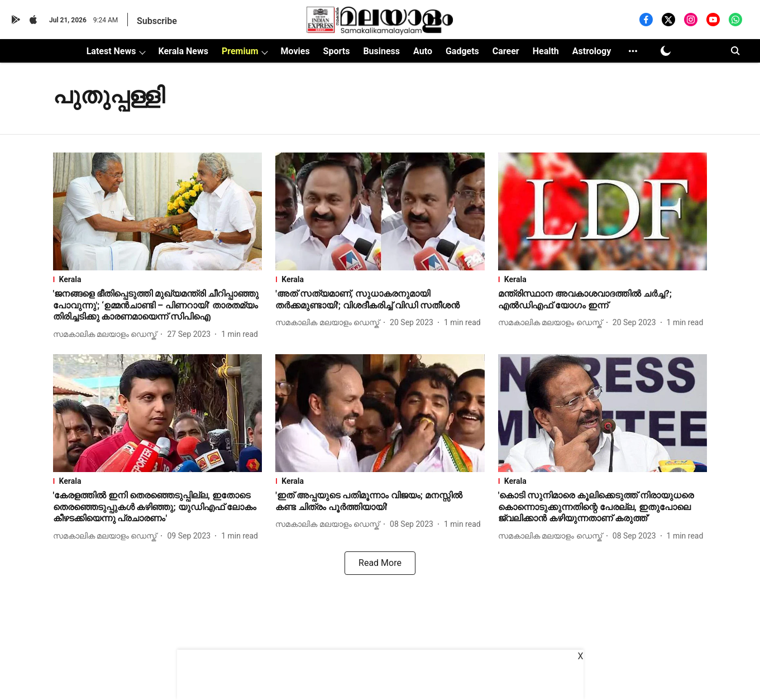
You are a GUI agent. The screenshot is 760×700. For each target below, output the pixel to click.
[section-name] (158, 279)
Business (381, 51)
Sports (337, 51)
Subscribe (157, 21)
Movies (295, 51)
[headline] (158, 306)
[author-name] (107, 334)
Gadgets (462, 51)
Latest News (111, 51)
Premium (240, 51)
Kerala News (183, 51)
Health (546, 51)
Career (506, 51)
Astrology (592, 51)
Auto (423, 51)
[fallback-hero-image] (158, 211)
